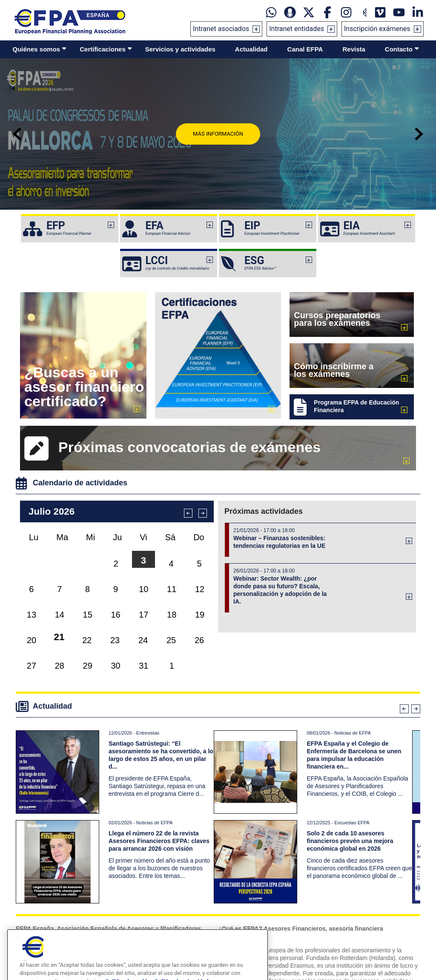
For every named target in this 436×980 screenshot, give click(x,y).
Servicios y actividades (180, 49)
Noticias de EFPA (352, 733)
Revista (354, 49)
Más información (218, 134)
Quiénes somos (37, 49)
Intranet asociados (221, 29)
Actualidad (251, 49)
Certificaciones (103, 49)
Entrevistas (148, 733)
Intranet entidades (297, 29)
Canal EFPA (305, 49)
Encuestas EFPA (352, 823)
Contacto (399, 49)
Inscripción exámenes (377, 29)
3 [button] (143, 560)
